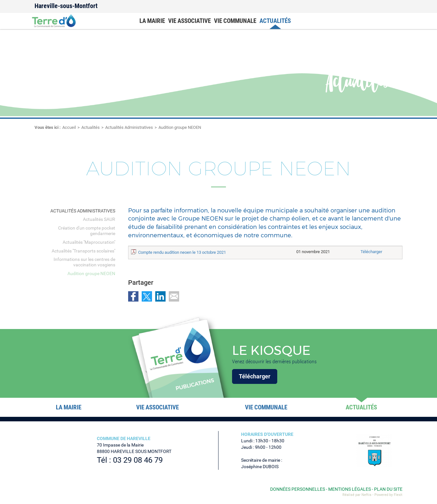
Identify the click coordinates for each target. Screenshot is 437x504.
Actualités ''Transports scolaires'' (83, 251)
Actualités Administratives (129, 127)
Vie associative (189, 21)
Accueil (69, 127)
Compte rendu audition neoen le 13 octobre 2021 (182, 252)
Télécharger (371, 252)
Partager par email (174, 296)
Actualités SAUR (99, 219)
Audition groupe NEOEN (180, 127)
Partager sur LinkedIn (160, 296)
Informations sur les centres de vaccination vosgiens (84, 262)
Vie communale (235, 21)
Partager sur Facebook (133, 296)
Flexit (398, 495)
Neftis (366, 495)
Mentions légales (350, 489)
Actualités (275, 21)
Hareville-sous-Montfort (66, 6)
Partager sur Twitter (147, 296)
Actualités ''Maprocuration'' (89, 242)
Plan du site (388, 489)
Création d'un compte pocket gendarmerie (87, 231)
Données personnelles (298, 489)
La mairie (152, 21)
